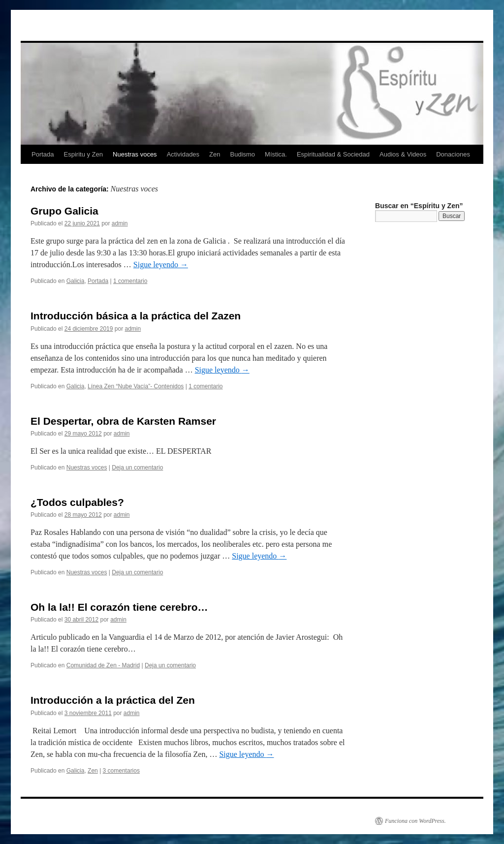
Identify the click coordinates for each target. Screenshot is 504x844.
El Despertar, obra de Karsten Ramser (123, 421)
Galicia (76, 281)
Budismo (243, 154)
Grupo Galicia (64, 211)
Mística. (276, 154)
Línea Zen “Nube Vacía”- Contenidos (136, 386)
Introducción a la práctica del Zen (113, 700)
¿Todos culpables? (77, 502)
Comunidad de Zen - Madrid (103, 665)
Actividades (183, 154)
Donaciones (453, 154)
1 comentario (130, 281)
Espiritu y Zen (83, 154)
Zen (215, 154)
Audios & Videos (403, 154)
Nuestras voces (135, 154)
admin (120, 223)
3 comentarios (121, 771)
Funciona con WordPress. (415, 821)
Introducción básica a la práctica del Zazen (136, 316)
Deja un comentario (137, 468)
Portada (43, 154)
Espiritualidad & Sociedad (333, 154)
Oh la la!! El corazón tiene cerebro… (119, 607)
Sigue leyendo (161, 265)
